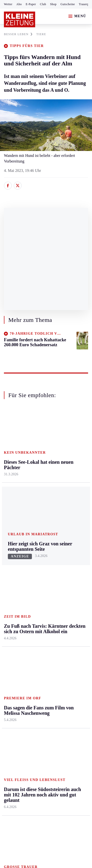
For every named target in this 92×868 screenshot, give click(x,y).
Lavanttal (39, 463)
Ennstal (10, 444)
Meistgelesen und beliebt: (25, 653)
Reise (65, 472)
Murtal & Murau (17, 478)
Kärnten (39, 435)
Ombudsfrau (70, 463)
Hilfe (36, 555)
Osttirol (38, 482)
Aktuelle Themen (67, 548)
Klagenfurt (40, 444)
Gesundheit (69, 444)
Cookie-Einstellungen (22, 753)
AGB (31, 726)
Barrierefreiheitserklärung (26, 740)
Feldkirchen (41, 454)
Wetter (8, 4)
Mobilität (67, 454)
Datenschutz (50, 726)
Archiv (37, 574)
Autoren (38, 564)
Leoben (10, 469)
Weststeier (12, 535)
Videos (66, 624)
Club (43, 4)
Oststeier (11, 497)
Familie (66, 510)
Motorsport (13, 593)
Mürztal (10, 487)
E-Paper (31, 4)
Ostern (65, 633)
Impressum (13, 726)
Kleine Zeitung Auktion (72, 563)
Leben (65, 435)
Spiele (37, 583)
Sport (9, 546)
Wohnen (67, 482)
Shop (53, 4)
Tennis (9, 583)
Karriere (67, 501)
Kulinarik (68, 491)
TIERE (41, 34)
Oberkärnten (42, 472)
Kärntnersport (15, 564)
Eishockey (12, 612)
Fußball (10, 574)
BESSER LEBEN (18, 34)
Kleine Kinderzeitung (71, 578)
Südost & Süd (15, 516)
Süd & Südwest (16, 506)
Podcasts (67, 614)
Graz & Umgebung (13, 456)
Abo (19, 4)
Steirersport (13, 555)
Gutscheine (68, 4)
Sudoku (38, 593)
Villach (38, 501)
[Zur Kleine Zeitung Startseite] (20, 19)
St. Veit (38, 491)
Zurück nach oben (46, 422)
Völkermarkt (42, 510)
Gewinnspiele (71, 590)
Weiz (8, 525)
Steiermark (13, 435)
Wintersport (13, 602)
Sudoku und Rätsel (70, 602)
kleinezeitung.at (31, 770)
